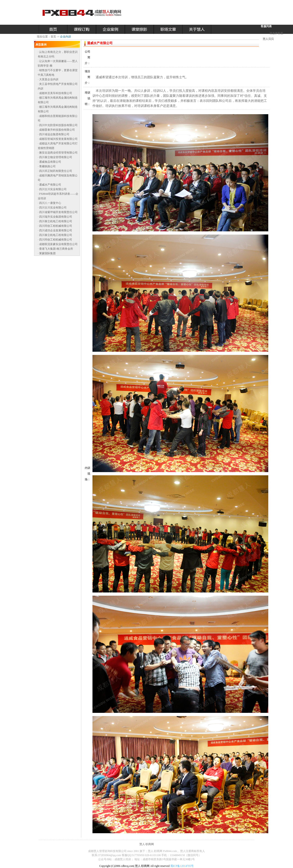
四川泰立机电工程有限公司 (56, 221)
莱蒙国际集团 (47, 253)
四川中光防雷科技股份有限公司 (58, 125)
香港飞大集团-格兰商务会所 (56, 249)
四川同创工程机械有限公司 (56, 226)
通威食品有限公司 (50, 162)
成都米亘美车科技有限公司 (56, 93)
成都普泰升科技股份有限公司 (57, 130)
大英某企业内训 (49, 79)
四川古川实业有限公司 (53, 189)
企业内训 (65, 37)
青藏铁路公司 (47, 166)
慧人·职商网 (147, 844)
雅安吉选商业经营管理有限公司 (58, 153)
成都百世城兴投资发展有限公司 (58, 139)
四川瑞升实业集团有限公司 (56, 217)
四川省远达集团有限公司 (54, 134)
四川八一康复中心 (50, 203)
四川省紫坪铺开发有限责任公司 (58, 212)
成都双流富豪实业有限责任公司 (58, 244)
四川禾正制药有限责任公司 (56, 171)
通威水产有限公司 (50, 185)
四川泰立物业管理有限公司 (56, 157)
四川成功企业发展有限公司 (56, 230)
